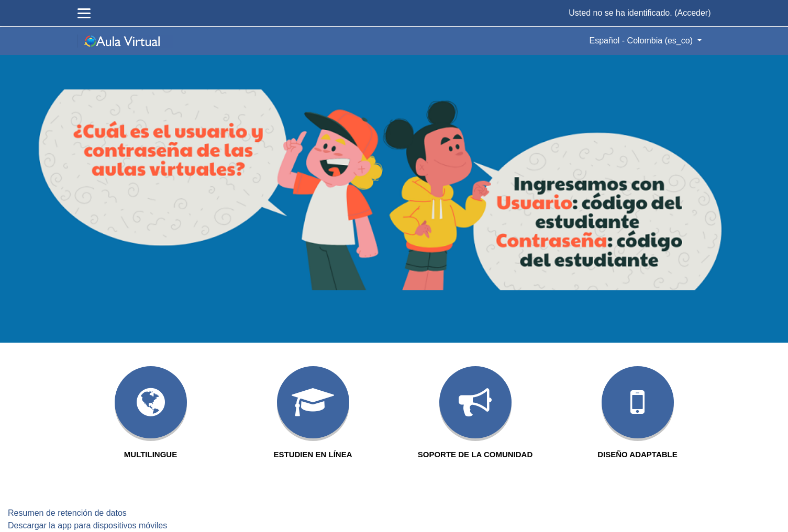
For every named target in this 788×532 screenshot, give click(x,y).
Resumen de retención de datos (67, 513)
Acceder (692, 13)
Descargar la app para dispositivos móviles (87, 525)
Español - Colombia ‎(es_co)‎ (642, 41)
